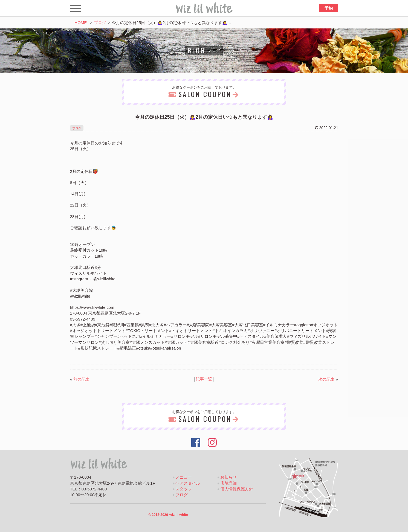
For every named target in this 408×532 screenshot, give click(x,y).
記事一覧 (204, 379)
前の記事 (82, 379)
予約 (329, 8)
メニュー (184, 477)
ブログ (100, 23)
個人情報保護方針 (237, 489)
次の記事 (326, 379)
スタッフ (184, 489)
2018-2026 (168, 515)
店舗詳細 (228, 483)
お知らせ (228, 477)
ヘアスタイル (188, 483)
